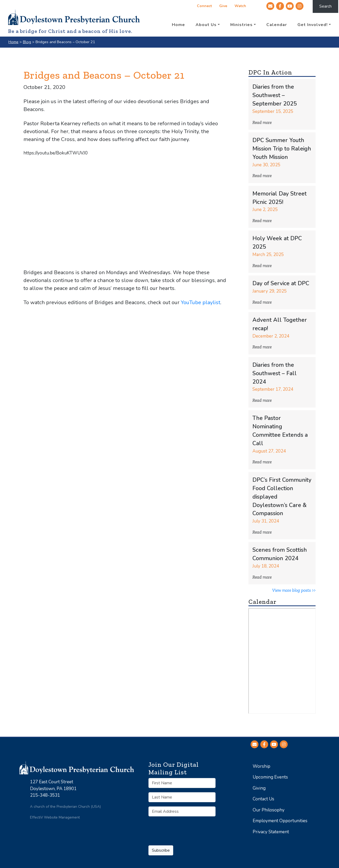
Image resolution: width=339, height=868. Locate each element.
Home (13, 42)
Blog (27, 42)
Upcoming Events (270, 777)
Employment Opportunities (280, 821)
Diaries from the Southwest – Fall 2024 (275, 373)
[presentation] (188, 831)
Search (325, 6)
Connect (204, 6)
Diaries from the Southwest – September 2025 (275, 95)
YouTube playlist (201, 302)
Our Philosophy (269, 810)
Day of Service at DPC (281, 284)
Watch (240, 6)
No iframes (282, 661)
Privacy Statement (271, 832)
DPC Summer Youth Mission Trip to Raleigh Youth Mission (282, 149)
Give (223, 6)
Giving (259, 788)
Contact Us (263, 799)
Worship (261, 766)
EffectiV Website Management (55, 817)
